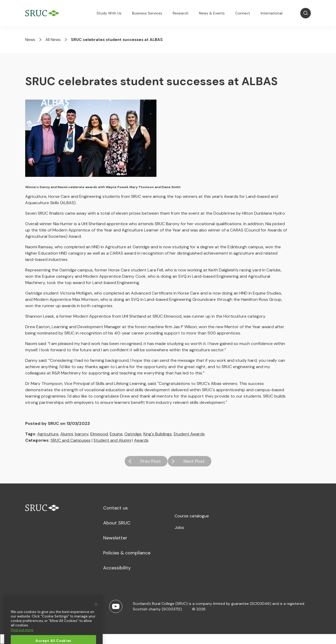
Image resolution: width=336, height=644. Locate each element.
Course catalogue (192, 516)
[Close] (96, 613)
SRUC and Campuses (71, 440)
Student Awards (189, 434)
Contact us (115, 508)
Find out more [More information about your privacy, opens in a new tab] (22, 639)
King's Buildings (157, 434)
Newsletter (115, 538)
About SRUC (117, 523)
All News (53, 40)
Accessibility (117, 568)
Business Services (147, 13)
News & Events (212, 13)
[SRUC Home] (44, 13)
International (272, 13)
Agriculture (48, 434)
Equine (116, 434)
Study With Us (109, 13)
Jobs (179, 527)
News (30, 40)
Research (181, 13)
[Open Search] (306, 13)
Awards (141, 440)
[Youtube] (116, 606)
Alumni (67, 434)
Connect (243, 13)
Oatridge (133, 434)
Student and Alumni (112, 440)
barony (82, 434)
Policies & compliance (127, 553)
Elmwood (99, 434)
